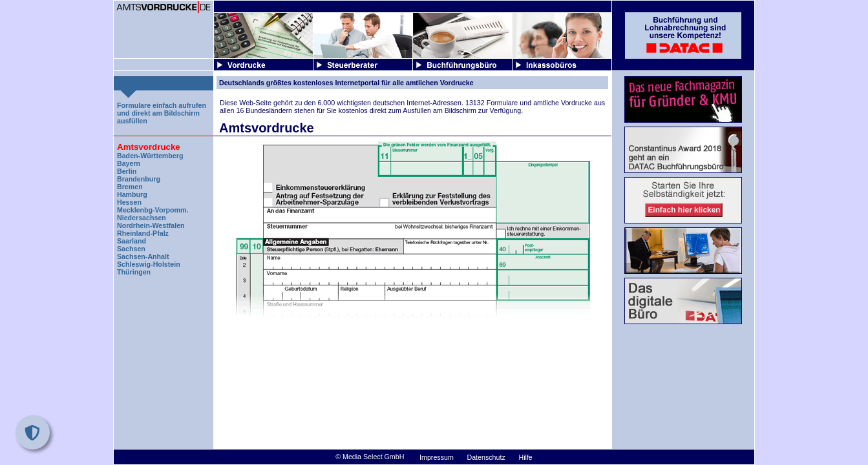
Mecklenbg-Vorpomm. (153, 210)
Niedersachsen (142, 218)
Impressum (437, 457)
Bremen (130, 187)
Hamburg (132, 194)
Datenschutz (486, 457)
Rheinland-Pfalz (143, 233)
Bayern (129, 163)
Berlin (127, 171)
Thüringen (134, 272)
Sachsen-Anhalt (143, 256)
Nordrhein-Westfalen (151, 225)
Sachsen (131, 249)
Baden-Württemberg (150, 156)
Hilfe (525, 457)
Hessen (129, 202)
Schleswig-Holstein (149, 264)
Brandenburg (139, 179)
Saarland (132, 241)
